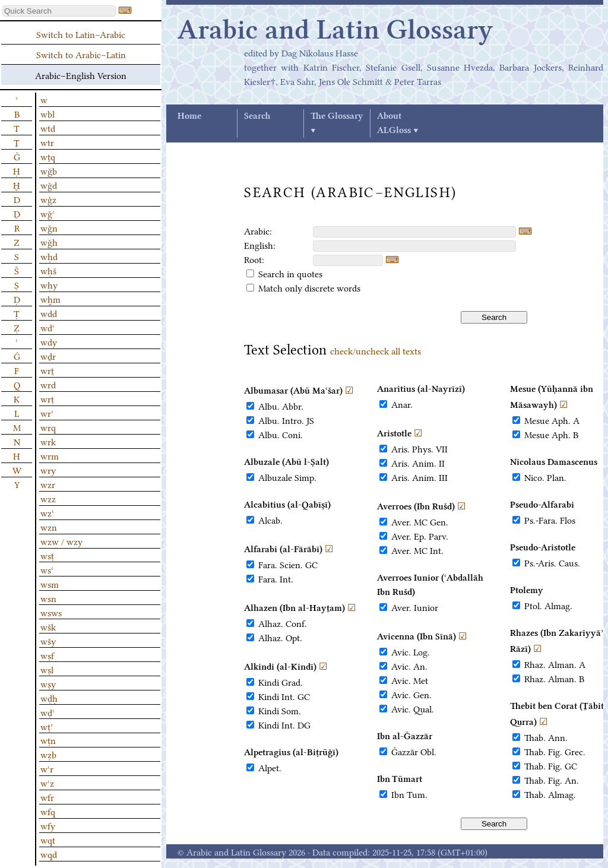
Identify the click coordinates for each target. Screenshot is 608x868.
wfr (47, 797)
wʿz (47, 783)
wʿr (47, 768)
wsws (51, 612)
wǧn (49, 227)
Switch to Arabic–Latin (81, 54)
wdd (49, 313)
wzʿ (47, 512)
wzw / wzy (61, 541)
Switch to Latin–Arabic (81, 34)
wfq (48, 811)
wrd (48, 384)
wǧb (49, 170)
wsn (48, 598)
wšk (48, 626)
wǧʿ (47, 213)
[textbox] (414, 232)
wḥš (48, 270)
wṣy (48, 683)
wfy (48, 825)
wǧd (49, 185)
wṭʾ (47, 726)
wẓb (48, 754)
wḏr (48, 356)
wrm (50, 455)
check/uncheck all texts (376, 350)
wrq (48, 427)
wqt (48, 840)
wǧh (49, 242)
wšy (48, 641)
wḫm (50, 299)
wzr (48, 484)
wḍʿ (47, 712)
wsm (50, 584)
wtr (47, 142)
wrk (48, 441)
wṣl (47, 669)
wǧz (48, 199)
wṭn (48, 740)
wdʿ (47, 327)
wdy (49, 341)
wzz (48, 498)
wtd (48, 128)
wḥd (49, 256)
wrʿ (47, 413)
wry (48, 470)
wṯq (48, 156)
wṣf (47, 655)
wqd (49, 854)
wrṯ (47, 370)
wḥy (49, 284)
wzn (49, 527)
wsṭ (47, 555)
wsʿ (47, 569)
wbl (47, 113)
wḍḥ (49, 698)
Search (257, 116)
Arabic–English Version (81, 75)
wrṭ (47, 398)
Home (189, 116)
